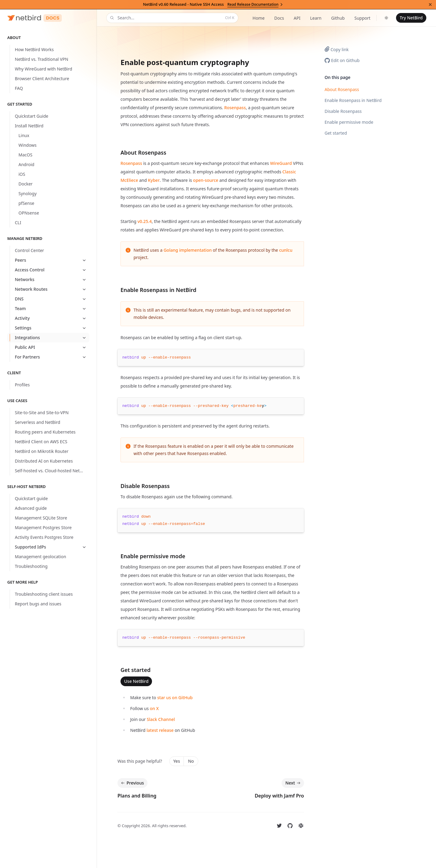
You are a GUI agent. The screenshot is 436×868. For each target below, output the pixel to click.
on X (154, 708)
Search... (172, 18)
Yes (177, 761)
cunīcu (286, 250)
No (191, 761)
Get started (336, 133)
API (297, 18)
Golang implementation (188, 250)
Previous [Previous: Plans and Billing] (132, 783)
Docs (279, 18)
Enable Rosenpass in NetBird (353, 100)
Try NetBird (411, 18)
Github (338, 18)
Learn (316, 18)
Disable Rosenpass (343, 111)
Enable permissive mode (349, 122)
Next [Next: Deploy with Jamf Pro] (293, 783)
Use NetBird (136, 681)
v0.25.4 (145, 221)
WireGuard (281, 163)
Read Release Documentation (255, 5)
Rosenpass (235, 108)
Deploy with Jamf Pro (279, 796)
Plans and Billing (137, 796)
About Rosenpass (342, 89)
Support (362, 18)
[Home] (35, 18)
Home (259, 18)
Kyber (154, 180)
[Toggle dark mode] (386, 18)
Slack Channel (161, 719)
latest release (160, 730)
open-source (206, 180)
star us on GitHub (175, 698)
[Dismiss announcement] (430, 5)
